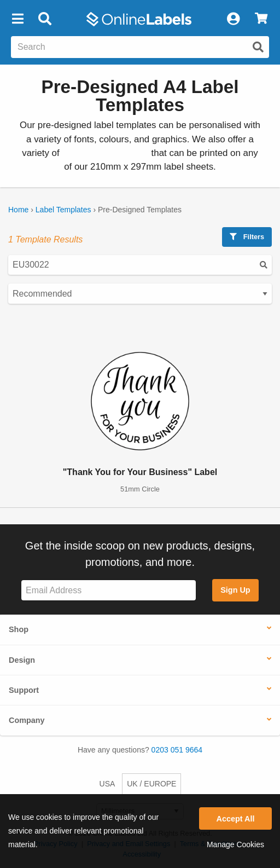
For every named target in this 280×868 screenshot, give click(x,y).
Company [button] (27, 720)
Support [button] (24, 690)
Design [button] (22, 660)
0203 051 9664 (177, 750)
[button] (17, 19)
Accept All (236, 819)
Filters (247, 237)
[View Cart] (261, 19)
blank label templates (105, 153)
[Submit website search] (258, 47)
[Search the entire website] (140, 47)
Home (18, 210)
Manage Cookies (235, 844)
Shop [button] (19, 629)
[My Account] (233, 19)
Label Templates (63, 210)
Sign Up (235, 590)
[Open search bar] (45, 19)
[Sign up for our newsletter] (109, 590)
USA (107, 784)
